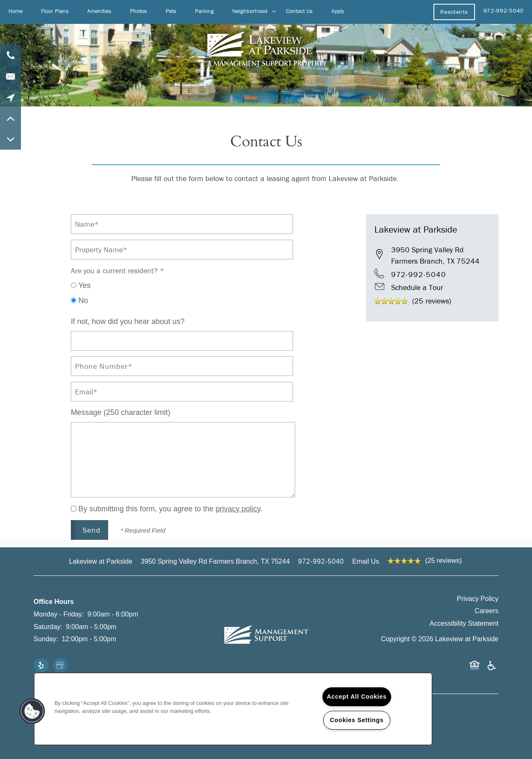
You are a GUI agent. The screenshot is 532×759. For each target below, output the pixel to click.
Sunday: (46, 639)
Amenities (99, 11)
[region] (233, 709)
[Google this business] (60, 666)
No (79, 300)
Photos (139, 11)
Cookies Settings (357, 720)
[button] (454, 12)
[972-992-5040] (10, 55)
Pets (171, 11)
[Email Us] (10, 76)
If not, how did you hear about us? (128, 321)
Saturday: (48, 627)
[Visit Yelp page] (41, 666)
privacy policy (238, 509)
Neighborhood (250, 11)
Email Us (366, 561)
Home (16, 11)
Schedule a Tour (417, 287)
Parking (204, 11)
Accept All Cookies (357, 697)
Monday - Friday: (59, 614)
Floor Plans (55, 11)
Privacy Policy (478, 599)
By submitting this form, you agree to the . (170, 509)
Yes (81, 285)
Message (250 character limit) (121, 412)
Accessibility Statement (464, 623)
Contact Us (299, 11)
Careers (487, 611)
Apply (338, 11)
